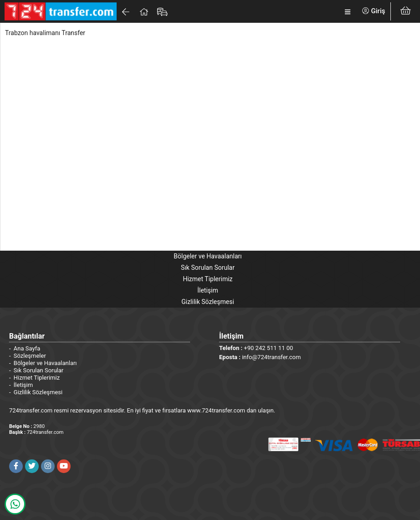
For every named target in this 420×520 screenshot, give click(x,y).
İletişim (208, 290)
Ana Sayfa (27, 348)
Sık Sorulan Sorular (208, 268)
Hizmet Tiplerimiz (207, 279)
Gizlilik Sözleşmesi (208, 302)
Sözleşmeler (30, 356)
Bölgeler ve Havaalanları (207, 256)
